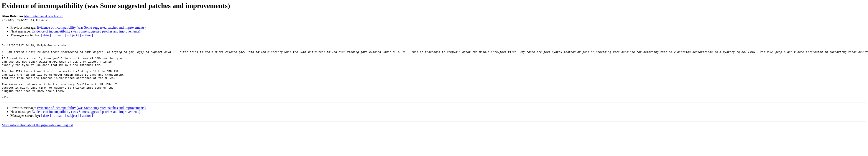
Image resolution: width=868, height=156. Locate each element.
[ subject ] (72, 35)
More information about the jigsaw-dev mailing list (37, 136)
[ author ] (87, 35)
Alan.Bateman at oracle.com (43, 16)
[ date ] (46, 35)
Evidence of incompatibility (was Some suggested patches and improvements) (91, 27)
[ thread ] (58, 35)
